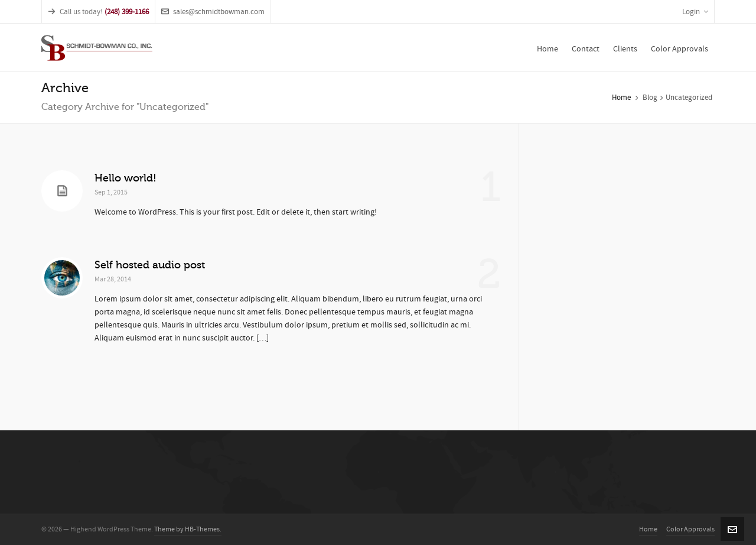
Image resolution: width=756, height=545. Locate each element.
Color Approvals (690, 529)
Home (621, 98)
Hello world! (126, 178)
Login (695, 12)
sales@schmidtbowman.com (213, 12)
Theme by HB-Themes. (188, 529)
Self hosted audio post (150, 265)
